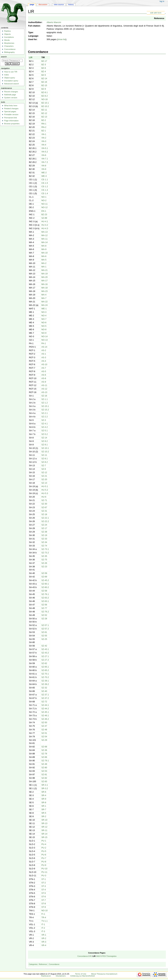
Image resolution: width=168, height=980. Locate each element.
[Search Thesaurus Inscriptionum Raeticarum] (12, 60)
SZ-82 (44, 778)
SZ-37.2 (45, 698)
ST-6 (44, 897)
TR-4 (44, 918)
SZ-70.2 (45, 677)
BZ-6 (44, 68)
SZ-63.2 (45, 598)
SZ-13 (44, 483)
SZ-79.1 (45, 761)
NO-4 (44, 316)
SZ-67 (44, 507)
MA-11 (44, 239)
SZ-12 (44, 473)
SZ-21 (44, 476)
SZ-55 (44, 636)
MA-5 (44, 260)
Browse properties (12, 124)
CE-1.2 (45, 187)
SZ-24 (44, 525)
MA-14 (44, 242)
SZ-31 (44, 511)
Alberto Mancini (54, 22)
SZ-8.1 (44, 459)
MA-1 (44, 267)
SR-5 (44, 813)
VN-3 (44, 141)
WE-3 (44, 176)
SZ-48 (44, 730)
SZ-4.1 (44, 424)
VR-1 (44, 935)
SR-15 (44, 837)
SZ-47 (44, 726)
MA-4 (44, 295)
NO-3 (44, 312)
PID (104, 956)
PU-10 (44, 869)
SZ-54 (44, 737)
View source (59, 4)
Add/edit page (10, 95)
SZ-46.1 (45, 716)
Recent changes (11, 92)
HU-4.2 (45, 225)
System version (11, 98)
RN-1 (44, 124)
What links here (11, 106)
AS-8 (44, 378)
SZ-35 (44, 556)
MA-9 (44, 249)
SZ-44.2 (45, 709)
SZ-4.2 (44, 427)
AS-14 (44, 347)
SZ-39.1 (45, 681)
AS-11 (44, 385)
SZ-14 (44, 438)
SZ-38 (44, 532)
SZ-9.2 (44, 441)
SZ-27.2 (45, 660)
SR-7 (44, 810)
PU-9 (44, 865)
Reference (159, 18)
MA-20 (44, 277)
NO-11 (44, 204)
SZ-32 (44, 688)
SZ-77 (44, 608)
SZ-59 (44, 573)
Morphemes (9, 43)
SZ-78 (44, 754)
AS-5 (44, 371)
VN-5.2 (45, 152)
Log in (162, 1)
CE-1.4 (45, 194)
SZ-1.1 (44, 399)
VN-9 (44, 169)
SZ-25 (44, 639)
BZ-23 (44, 215)
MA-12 (44, 235)
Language (33, 36)
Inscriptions (9, 37)
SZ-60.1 (45, 584)
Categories (33, 964)
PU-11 (44, 872)
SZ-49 (44, 764)
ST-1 (44, 879)
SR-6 (44, 792)
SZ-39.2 (45, 684)
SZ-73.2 (45, 553)
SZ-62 (44, 663)
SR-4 (44, 795)
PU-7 (44, 858)
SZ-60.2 (45, 587)
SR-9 (44, 799)
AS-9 (44, 382)
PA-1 (44, 343)
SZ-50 (44, 723)
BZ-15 (44, 85)
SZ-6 (44, 469)
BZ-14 (44, 79)
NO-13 (44, 340)
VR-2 (44, 938)
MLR (99, 956)
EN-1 (44, 211)
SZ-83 (44, 782)
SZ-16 (44, 396)
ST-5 (44, 893)
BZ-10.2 (45, 106)
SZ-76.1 (45, 594)
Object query (10, 78)
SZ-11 (44, 455)
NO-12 (44, 207)
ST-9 (44, 907)
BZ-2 (44, 120)
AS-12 (44, 389)
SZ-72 (44, 702)
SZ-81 (44, 775)
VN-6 (44, 155)
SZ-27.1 (45, 656)
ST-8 (44, 904)
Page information (11, 121)
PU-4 (44, 844)
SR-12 (44, 827)
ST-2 (44, 883)
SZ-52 (44, 615)
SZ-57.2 (45, 629)
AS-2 (44, 350)
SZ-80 (44, 768)
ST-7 (44, 900)
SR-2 (44, 816)
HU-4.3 (45, 228)
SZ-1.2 (44, 403)
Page (32, 4)
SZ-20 (44, 479)
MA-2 (44, 263)
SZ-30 (44, 504)
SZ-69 (44, 577)
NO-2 (44, 200)
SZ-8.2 (44, 462)
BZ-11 (44, 110)
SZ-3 (44, 420)
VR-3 (44, 942)
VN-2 (44, 138)
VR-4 (44, 945)
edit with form (156, 13)
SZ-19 (44, 535)
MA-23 (44, 291)
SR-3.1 (45, 785)
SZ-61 (44, 632)
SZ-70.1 (45, 674)
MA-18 (44, 288)
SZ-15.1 (45, 406)
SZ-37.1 (45, 695)
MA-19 (44, 274)
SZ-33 (44, 539)
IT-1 (43, 924)
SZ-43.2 (45, 653)
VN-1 (44, 134)
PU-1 (44, 841)
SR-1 (44, 806)
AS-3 (44, 358)
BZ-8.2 (44, 96)
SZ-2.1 (44, 413)
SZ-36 (44, 750)
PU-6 (44, 855)
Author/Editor (35, 22)
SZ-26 (44, 563)
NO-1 (44, 197)
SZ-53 (44, 771)
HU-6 (44, 497)
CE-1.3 (45, 190)
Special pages (10, 112)
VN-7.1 (45, 159)
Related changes (11, 109)
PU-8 (44, 862)
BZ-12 (44, 113)
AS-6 (44, 375)
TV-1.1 (44, 921)
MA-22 (44, 302)
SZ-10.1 (45, 448)
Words (7, 40)
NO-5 (44, 326)
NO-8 (44, 330)
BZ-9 (44, 89)
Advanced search (12, 84)
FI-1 (43, 914)
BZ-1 (44, 131)
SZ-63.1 (45, 601)
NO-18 (44, 99)
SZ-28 (44, 619)
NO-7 (44, 319)
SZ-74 (44, 546)
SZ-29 (44, 740)
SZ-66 (44, 757)
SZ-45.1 (45, 712)
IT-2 (43, 928)
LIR (31, 57)
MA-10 (44, 253)
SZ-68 (44, 747)
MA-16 (44, 284)
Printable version (11, 114)
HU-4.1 (45, 222)
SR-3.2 (45, 788)
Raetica (7, 31)
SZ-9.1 (44, 445)
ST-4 (44, 890)
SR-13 (44, 823)
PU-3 (44, 876)
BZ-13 (44, 117)
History (71, 4)
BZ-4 (44, 72)
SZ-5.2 (44, 434)
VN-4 (44, 145)
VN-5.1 (45, 148)
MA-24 (44, 305)
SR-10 (44, 820)
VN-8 (44, 166)
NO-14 (44, 336)
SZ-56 (44, 605)
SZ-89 (44, 218)
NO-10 (44, 911)
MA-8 (44, 246)
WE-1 (44, 309)
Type (31, 32)
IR (90, 956)
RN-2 (44, 127)
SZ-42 (44, 646)
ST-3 (44, 886)
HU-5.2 (45, 490)
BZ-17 (44, 61)
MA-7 (44, 298)
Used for (32, 39)
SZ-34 (44, 542)
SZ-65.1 (45, 667)
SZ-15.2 (45, 410)
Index (6, 75)
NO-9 (44, 333)
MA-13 (44, 232)
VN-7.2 (45, 162)
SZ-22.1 (45, 518)
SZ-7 (44, 466)
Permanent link (10, 118)
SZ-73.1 (45, 549)
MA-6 (44, 256)
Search (4, 57)
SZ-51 (44, 733)
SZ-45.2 (45, 580)
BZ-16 (44, 82)
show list (62, 39)
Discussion (43, 4)
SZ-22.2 (45, 521)
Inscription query (11, 81)
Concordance (83, 956)
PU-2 (44, 848)
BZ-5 (44, 75)
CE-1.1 (45, 180)
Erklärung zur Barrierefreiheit (83, 976)
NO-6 (44, 323)
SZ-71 (44, 500)
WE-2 (44, 173)
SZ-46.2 (45, 719)
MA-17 (44, 281)
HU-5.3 (45, 493)
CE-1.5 (45, 183)
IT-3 (43, 931)
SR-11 (44, 830)
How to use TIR (11, 72)
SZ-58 (44, 591)
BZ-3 (44, 65)
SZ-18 (44, 514)
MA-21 (44, 270)
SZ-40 (44, 691)
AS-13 (44, 392)
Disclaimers (61, 976)
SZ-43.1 (45, 649)
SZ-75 (44, 560)
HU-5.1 (45, 486)
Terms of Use (81, 974)
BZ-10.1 (45, 103)
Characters (9, 46)
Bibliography (9, 52)
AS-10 (44, 364)
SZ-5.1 (44, 431)
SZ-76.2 (45, 612)
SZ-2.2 (44, 417)
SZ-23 (44, 567)
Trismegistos (111, 956)
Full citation (34, 26)
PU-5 (44, 851)
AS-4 (44, 361)
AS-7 (44, 368)
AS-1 (44, 354)
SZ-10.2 (45, 452)
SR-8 (44, 803)
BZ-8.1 (44, 92)
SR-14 (44, 834)
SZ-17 (44, 528)
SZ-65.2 (45, 670)
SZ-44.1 (45, 705)
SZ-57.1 (45, 625)
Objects (7, 34)
